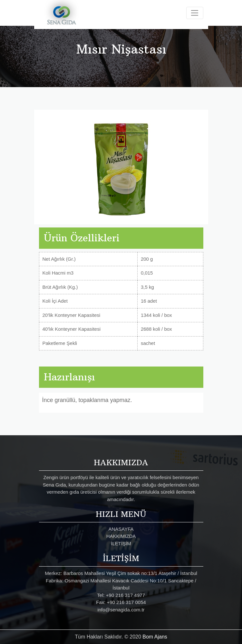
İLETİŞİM (121, 543)
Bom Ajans (155, 637)
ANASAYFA (121, 529)
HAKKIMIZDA (121, 536)
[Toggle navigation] (195, 13)
